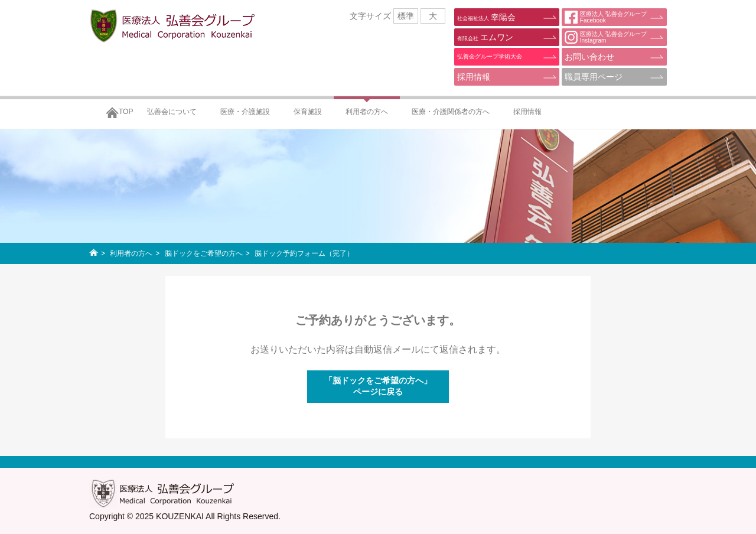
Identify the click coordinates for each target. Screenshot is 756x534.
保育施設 (308, 112)
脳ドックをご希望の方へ (204, 253)
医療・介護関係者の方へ (451, 112)
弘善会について (172, 112)
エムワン (485, 37)
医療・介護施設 (245, 112)
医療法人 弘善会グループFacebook (606, 17)
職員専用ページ (594, 77)
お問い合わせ (589, 57)
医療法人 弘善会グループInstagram (606, 37)
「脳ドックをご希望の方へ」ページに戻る (378, 386)
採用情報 (474, 77)
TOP (126, 112)
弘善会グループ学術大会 (490, 56)
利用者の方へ (367, 112)
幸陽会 (486, 17)
